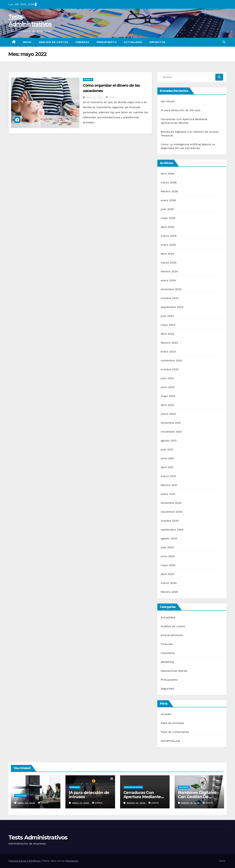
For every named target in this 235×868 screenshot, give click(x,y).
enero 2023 (168, 352)
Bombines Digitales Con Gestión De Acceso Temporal (197, 797)
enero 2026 (168, 200)
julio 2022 (167, 378)
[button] (224, 42)
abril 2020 (167, 574)
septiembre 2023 (172, 307)
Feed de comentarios (175, 732)
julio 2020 (167, 547)
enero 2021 (168, 494)
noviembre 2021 (171, 432)
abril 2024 (167, 254)
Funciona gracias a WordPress (25, 861)
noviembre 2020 (172, 512)
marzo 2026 (169, 182)
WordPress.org (170, 741)
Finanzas (82, 42)
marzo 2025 (169, 236)
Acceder (166, 714)
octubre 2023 (170, 298)
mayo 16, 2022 (95, 97)
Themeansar (72, 861)
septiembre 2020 (172, 530)
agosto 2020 (169, 538)
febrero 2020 (169, 592)
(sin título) (168, 101)
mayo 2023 (168, 325)
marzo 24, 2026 (136, 803)
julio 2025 (167, 209)
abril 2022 (167, 405)
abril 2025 (167, 227)
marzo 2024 (169, 263)
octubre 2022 (170, 369)
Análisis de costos (54, 42)
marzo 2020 (169, 583)
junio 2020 (168, 556)
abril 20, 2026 (27, 803)
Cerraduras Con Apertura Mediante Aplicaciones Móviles (144, 797)
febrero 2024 (169, 271)
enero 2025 (168, 245)
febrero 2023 (169, 343)
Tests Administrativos (38, 837)
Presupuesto (107, 42)
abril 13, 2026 (81, 803)
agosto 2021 (169, 441)
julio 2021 (167, 449)
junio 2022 (168, 387)
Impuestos (158, 42)
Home (222, 861)
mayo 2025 (168, 218)
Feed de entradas (172, 723)
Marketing (167, 662)
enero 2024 (168, 280)
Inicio (27, 42)
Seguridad (167, 689)
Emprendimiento (172, 635)
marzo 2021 (168, 476)
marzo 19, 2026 (191, 803)
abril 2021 (167, 467)
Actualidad (133, 42)
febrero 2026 (169, 191)
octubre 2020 (170, 521)
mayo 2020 (168, 565)
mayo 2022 (168, 396)
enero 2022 (168, 414)
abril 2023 (167, 334)
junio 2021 (167, 458)
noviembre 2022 (171, 360)
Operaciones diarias (174, 671)
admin (111, 97)
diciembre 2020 (171, 503)
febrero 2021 (169, 485)
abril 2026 (167, 174)
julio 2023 (167, 316)
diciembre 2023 (171, 289)
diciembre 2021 (171, 423)
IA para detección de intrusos (180, 110)
